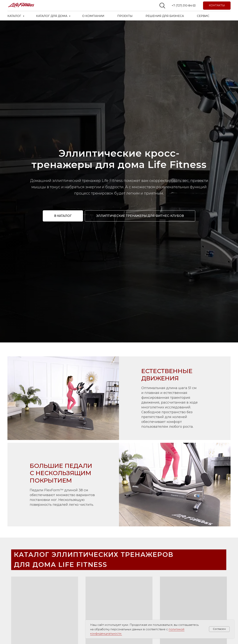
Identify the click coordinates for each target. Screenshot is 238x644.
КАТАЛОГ (15, 16)
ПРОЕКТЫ (125, 16)
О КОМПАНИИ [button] (93, 16)
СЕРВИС (203, 16)
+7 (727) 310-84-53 (184, 6)
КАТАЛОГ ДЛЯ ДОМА (52, 16)
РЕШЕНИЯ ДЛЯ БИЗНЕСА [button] (165, 16)
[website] (162, 6)
